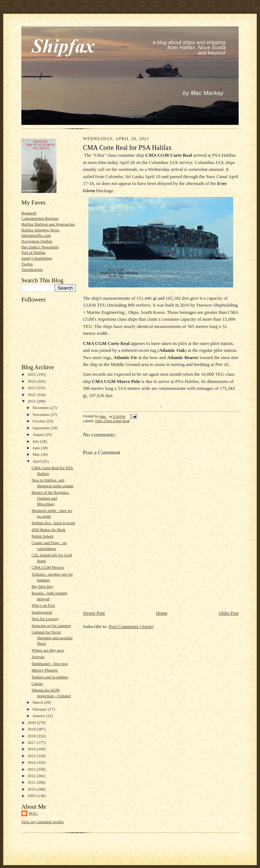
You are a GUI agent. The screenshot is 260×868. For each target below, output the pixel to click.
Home (162, 613)
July (36, 441)
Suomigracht (42, 612)
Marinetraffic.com (36, 235)
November (42, 414)
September (42, 428)
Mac (33, 813)
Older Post (229, 613)
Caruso (37, 683)
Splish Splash (43, 536)
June (37, 448)
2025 (32, 374)
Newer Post (94, 613)
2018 (32, 736)
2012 (32, 776)
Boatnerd (29, 213)
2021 (32, 401)
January (39, 716)
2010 (32, 789)
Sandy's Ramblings (37, 258)
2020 (32, 722)
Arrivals (38, 657)
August (39, 434)
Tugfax (27, 264)
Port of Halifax (33, 252)
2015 (32, 756)
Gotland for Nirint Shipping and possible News (52, 638)
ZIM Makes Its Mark (49, 530)
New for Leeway (45, 619)
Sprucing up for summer (51, 625)
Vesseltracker (32, 269)
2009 (32, 796)
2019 (32, 729)
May (37, 454)
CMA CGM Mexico (48, 567)
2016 (32, 749)
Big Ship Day (43, 586)
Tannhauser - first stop (50, 663)
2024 (32, 381)
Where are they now (48, 650)
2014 (32, 762)
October (40, 421)
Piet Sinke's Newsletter (40, 247)
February (40, 709)
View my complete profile (43, 822)
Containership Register (40, 218)
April (37, 461)
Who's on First (43, 605)
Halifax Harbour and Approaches (48, 224)
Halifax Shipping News (40, 230)
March (38, 702)
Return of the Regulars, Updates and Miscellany (50, 498)
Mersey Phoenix (45, 670)
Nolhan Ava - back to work (53, 523)
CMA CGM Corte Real (112, 421)
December (41, 408)
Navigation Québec (37, 241)
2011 (32, 782)
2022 (32, 395)
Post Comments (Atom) (131, 626)
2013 (32, 769)
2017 (32, 742)
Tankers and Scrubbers (50, 677)
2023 (32, 388)
